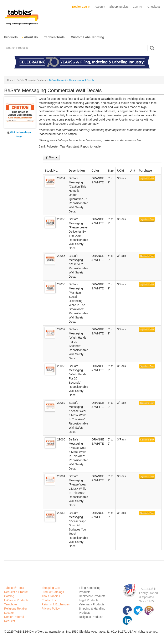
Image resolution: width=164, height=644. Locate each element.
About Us (31, 37)
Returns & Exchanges (56, 604)
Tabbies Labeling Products (22, 16)
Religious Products (91, 617)
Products (11, 37)
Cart (138, 7)
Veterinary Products (92, 604)
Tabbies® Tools (14, 588)
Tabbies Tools (54, 37)
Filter (51, 157)
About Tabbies (51, 596)
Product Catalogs (53, 592)
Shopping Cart (51, 588)
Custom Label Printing (87, 37)
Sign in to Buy (147, 178)
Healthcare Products (92, 596)
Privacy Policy (51, 609)
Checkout (154, 7)
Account (100, 7)
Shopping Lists (119, 7)
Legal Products (89, 600)
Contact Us (49, 600)
